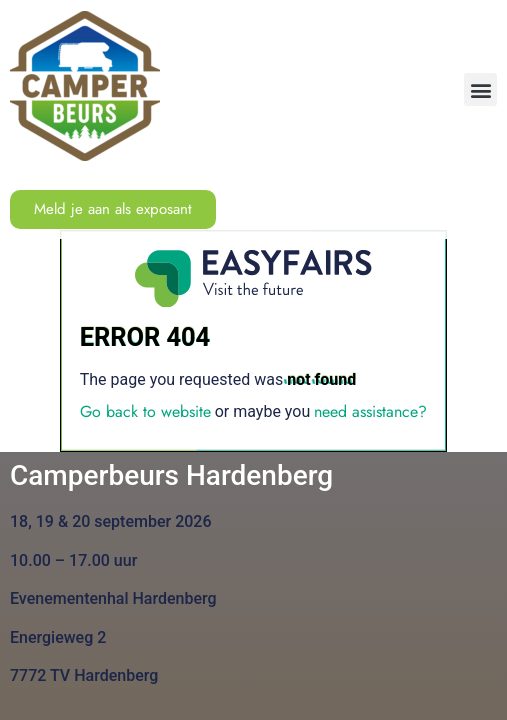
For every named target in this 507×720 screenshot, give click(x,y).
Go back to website (145, 411)
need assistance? (370, 411)
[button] (480, 89)
